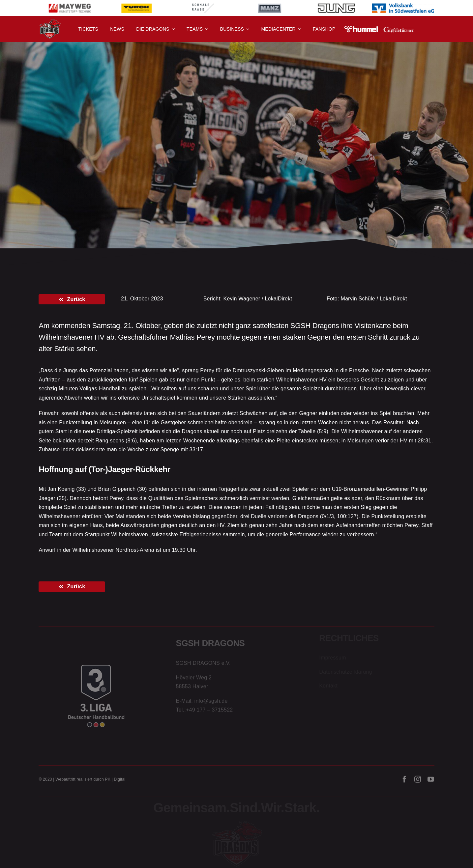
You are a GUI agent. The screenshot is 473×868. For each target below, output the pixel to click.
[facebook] (404, 781)
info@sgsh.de (211, 702)
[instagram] (418, 781)
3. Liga (85, 152)
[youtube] (431, 781)
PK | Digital (115, 781)
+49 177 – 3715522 (209, 711)
